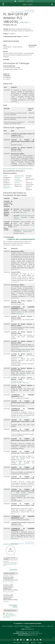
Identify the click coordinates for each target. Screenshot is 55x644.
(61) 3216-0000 (32, 633)
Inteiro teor (24, 22)
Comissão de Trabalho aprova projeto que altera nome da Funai (10, 564)
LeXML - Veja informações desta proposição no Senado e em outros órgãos (10, 615)
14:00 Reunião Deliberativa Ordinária (23, 356)
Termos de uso (25, 643)
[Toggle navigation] (3, 4)
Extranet (40, 643)
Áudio (6, 582)
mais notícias (13, 570)
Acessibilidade (21, 1)
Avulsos (5, 176)
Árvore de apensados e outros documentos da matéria (18, 169)
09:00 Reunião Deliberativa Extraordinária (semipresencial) (24, 231)
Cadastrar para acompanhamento (21, 239)
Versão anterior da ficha (30, 12)
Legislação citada (19, 176)
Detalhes (12, 582)
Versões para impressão (29, 10)
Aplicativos (33, 643)
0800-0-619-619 (28, 632)
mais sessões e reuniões (13, 606)
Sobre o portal (17, 643)
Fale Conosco (30, 1)
